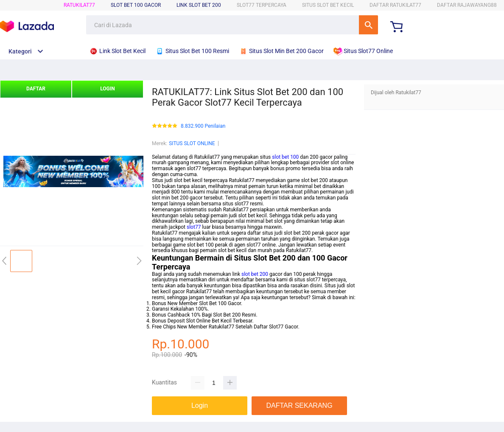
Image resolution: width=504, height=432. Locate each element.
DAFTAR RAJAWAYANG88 (467, 5)
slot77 (194, 227)
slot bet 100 (285, 157)
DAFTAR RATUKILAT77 (395, 5)
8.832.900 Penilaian (203, 126)
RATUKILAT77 (79, 5)
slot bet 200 (255, 274)
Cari (368, 25)
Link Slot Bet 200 (199, 5)
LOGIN (108, 89)
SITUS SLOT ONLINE (192, 143)
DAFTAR (36, 89)
